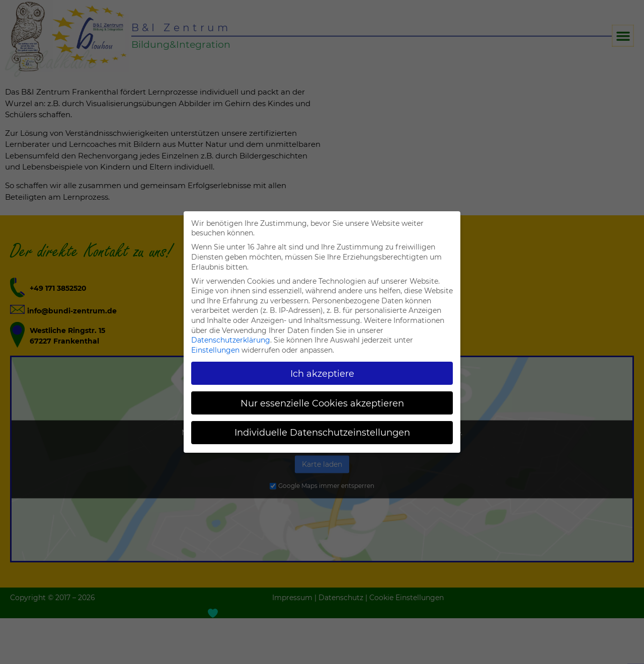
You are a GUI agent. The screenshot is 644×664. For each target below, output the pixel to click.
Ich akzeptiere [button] (322, 373)
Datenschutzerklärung (231, 340)
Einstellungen (215, 350)
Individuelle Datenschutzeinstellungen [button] (322, 432)
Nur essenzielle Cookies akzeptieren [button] (322, 403)
